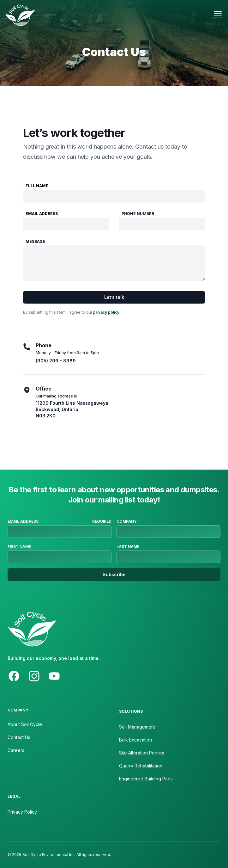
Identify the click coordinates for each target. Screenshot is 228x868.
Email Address (42, 214)
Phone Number (138, 214)
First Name (19, 547)
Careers (16, 750)
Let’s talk (114, 297)
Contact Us (19, 737)
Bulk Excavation (135, 740)
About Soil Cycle (25, 724)
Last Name (128, 547)
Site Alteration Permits (142, 753)
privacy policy (106, 312)
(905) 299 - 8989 (56, 361)
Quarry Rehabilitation (141, 766)
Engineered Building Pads (146, 779)
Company (127, 521)
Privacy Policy (22, 812)
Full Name (37, 186)
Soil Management (137, 727)
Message (35, 241)
